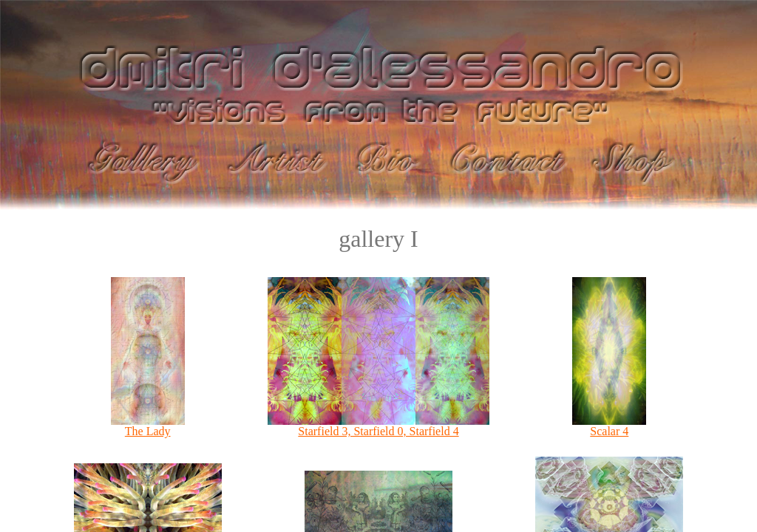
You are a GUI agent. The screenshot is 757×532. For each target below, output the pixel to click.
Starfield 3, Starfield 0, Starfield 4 (378, 426)
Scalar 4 (609, 426)
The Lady (148, 426)
